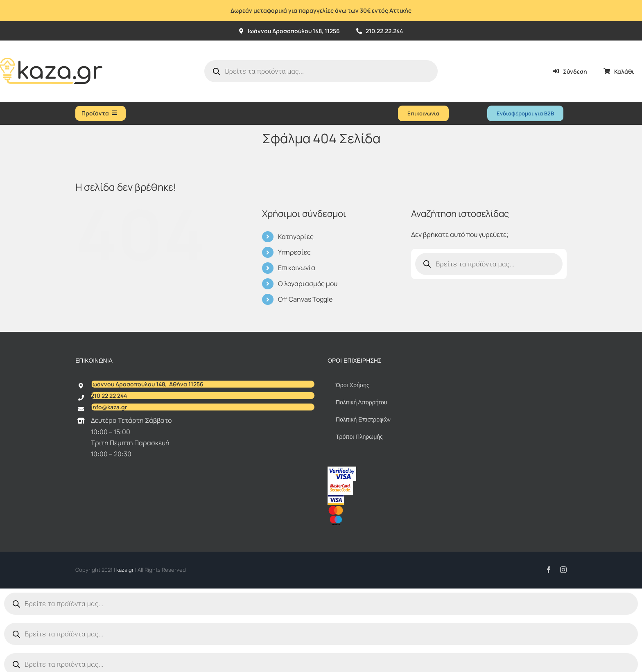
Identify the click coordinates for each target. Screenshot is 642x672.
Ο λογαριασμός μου (308, 284)
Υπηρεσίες (294, 252)
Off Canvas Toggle (305, 299)
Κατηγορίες (296, 237)
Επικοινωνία (297, 268)
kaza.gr (126, 570)
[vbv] (342, 470)
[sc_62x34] (340, 484)
